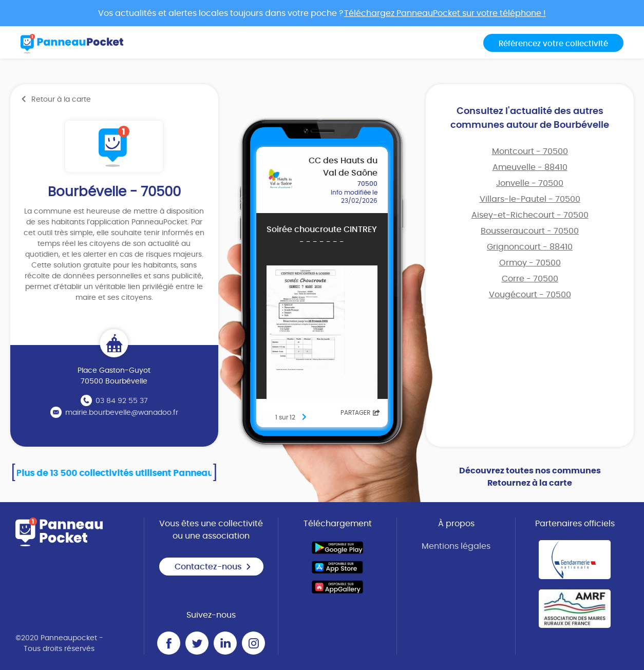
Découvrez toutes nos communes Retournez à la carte (530, 477)
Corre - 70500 (530, 279)
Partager (360, 413)
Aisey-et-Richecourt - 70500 (530, 215)
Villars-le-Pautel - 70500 (530, 199)
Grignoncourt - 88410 (530, 247)
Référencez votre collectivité (553, 44)
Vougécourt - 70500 (530, 295)
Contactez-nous (213, 567)
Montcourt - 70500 (530, 151)
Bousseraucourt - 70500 (530, 231)
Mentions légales (456, 546)
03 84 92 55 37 (122, 401)
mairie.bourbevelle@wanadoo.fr (122, 413)
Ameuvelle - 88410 (530, 167)
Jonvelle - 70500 (530, 183)
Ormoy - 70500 (530, 263)
